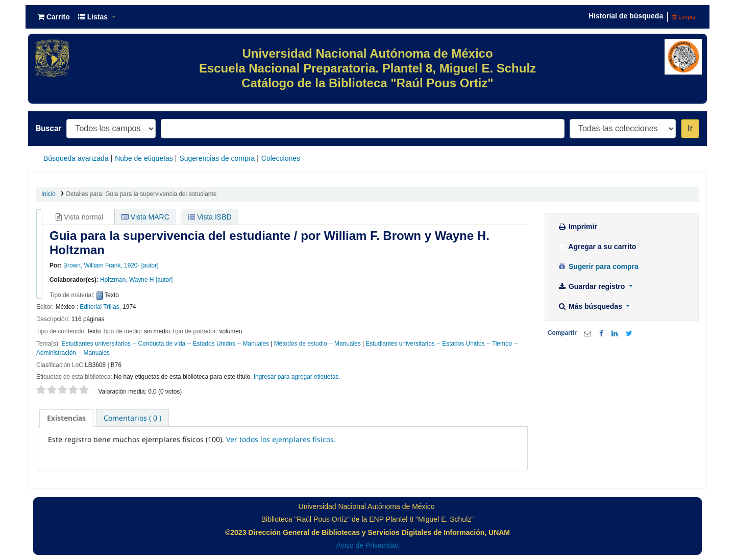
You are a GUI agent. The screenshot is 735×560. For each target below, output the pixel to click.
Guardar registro (592, 286)
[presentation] (66, 418)
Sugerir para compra (598, 266)
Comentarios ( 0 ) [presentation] (132, 418)
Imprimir (577, 227)
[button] (54, 17)
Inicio (48, 194)
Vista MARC (145, 217)
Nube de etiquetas (144, 158)
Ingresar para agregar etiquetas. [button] (297, 377)
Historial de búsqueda (626, 16)
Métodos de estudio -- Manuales (317, 344)
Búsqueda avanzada (76, 158)
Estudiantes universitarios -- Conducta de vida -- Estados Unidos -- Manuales (165, 344)
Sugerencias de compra (217, 158)
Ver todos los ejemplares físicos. (281, 439)
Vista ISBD (210, 217)
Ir (690, 128)
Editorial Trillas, (100, 307)
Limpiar (685, 17)
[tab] (66, 418)
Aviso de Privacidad (368, 545)
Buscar (48, 128)
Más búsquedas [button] (591, 306)
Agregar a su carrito (597, 247)
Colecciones (281, 158)
